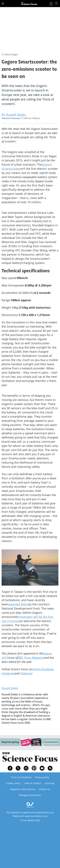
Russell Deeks (10, 688)
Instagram (8, 673)
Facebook (47, 669)
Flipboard (26, 673)
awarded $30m (18, 604)
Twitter (36, 669)
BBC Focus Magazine (31, 658)
